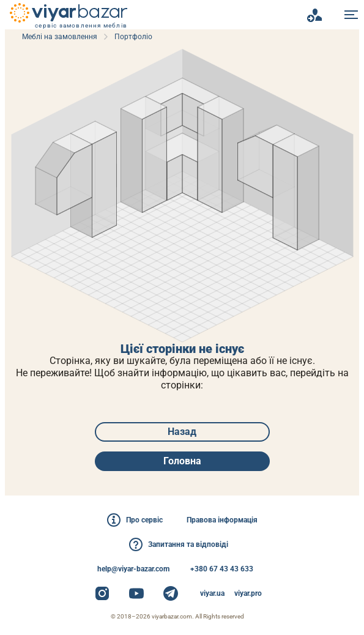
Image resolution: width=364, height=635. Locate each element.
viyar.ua (212, 593)
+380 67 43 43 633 (222, 569)
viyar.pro (248, 593)
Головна (182, 461)
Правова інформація (222, 520)
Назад (182, 432)
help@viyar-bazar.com (133, 569)
